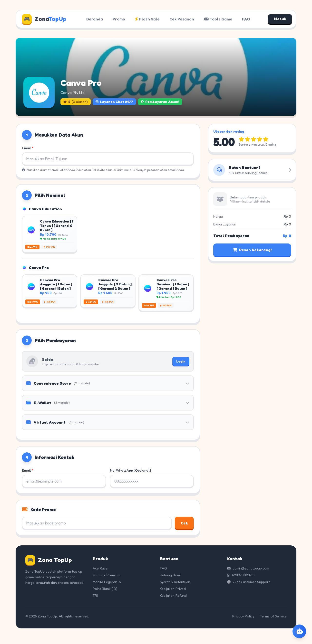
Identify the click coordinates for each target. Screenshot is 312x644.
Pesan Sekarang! (252, 250)
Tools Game (218, 19)
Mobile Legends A (107, 582)
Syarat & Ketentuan (175, 582)
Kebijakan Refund (173, 595)
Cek (184, 523)
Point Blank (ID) (105, 589)
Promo (119, 19)
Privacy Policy (243, 616)
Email (28, 148)
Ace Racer (101, 568)
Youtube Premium (106, 575)
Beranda (95, 19)
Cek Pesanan (182, 19)
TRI (95, 595)
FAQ (246, 19)
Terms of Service (273, 616)
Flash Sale (147, 19)
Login (181, 361)
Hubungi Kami (170, 575)
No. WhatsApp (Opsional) (130, 470)
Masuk (280, 19)
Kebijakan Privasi (173, 589)
